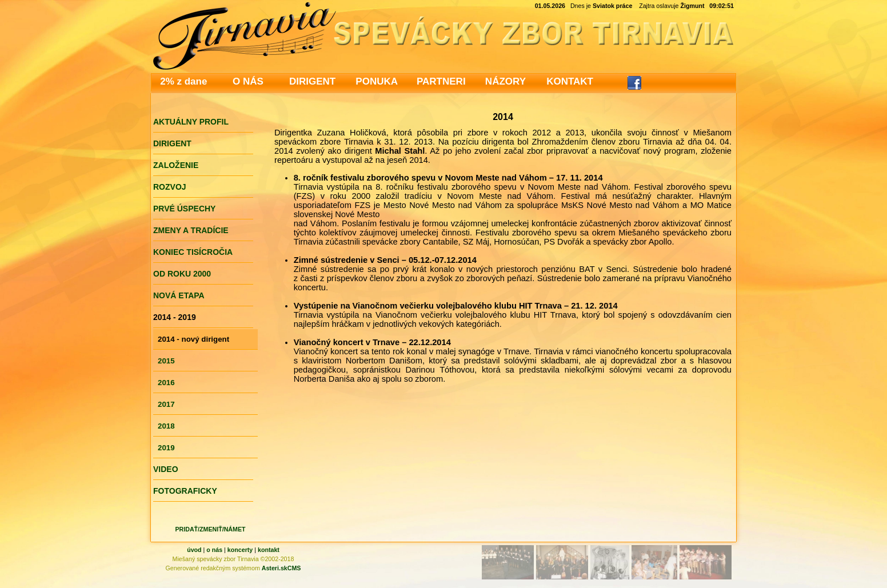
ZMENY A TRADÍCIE (191, 230)
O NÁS (248, 81)
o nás (214, 550)
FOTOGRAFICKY (185, 491)
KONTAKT (570, 81)
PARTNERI (441, 81)
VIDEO (166, 469)
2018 (166, 426)
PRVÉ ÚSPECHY (184, 209)
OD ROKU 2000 (182, 274)
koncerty (240, 550)
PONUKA (377, 81)
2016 (166, 383)
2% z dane (183, 81)
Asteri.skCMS (281, 568)
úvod (194, 550)
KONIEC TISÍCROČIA (193, 252)
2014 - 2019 (175, 317)
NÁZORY (506, 81)
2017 (166, 404)
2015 (166, 361)
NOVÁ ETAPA (179, 295)
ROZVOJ (170, 187)
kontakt (269, 550)
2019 (166, 448)
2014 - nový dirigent (193, 339)
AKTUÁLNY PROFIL (191, 122)
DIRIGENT (312, 81)
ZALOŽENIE (176, 165)
